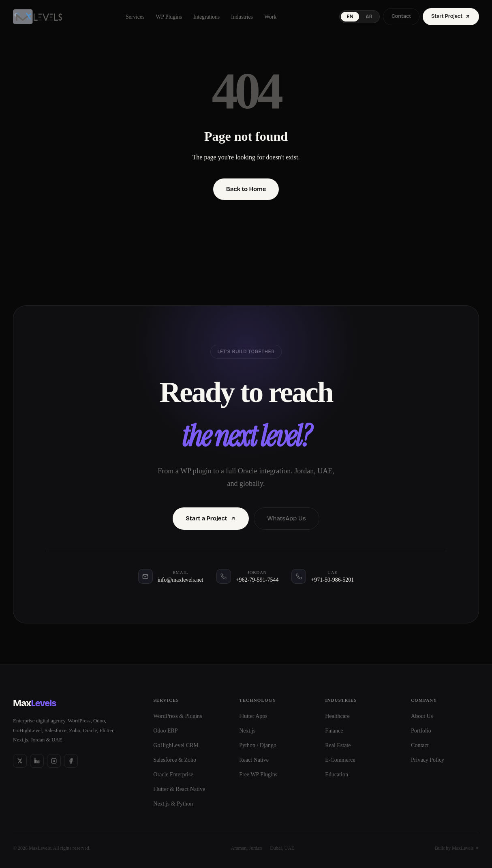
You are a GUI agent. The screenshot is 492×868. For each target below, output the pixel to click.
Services (135, 17)
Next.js (247, 731)
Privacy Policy (428, 760)
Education (337, 775)
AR (369, 17)
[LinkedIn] (37, 761)
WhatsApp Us (286, 518)
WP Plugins (169, 17)
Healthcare (337, 716)
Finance (334, 731)
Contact (401, 16)
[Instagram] (54, 761)
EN (350, 17)
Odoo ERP (165, 731)
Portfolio (421, 731)
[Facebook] (71, 761)
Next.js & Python (173, 804)
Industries (242, 17)
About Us (422, 716)
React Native (254, 760)
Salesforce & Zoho (175, 760)
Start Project (451, 16)
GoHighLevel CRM (176, 745)
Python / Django (258, 745)
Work (270, 17)
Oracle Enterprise (173, 775)
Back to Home (246, 189)
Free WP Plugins (258, 775)
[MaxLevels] (38, 17)
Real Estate (338, 745)
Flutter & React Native (179, 789)
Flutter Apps (253, 716)
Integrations (206, 17)
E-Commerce (340, 760)
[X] (20, 761)
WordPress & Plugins (178, 716)
